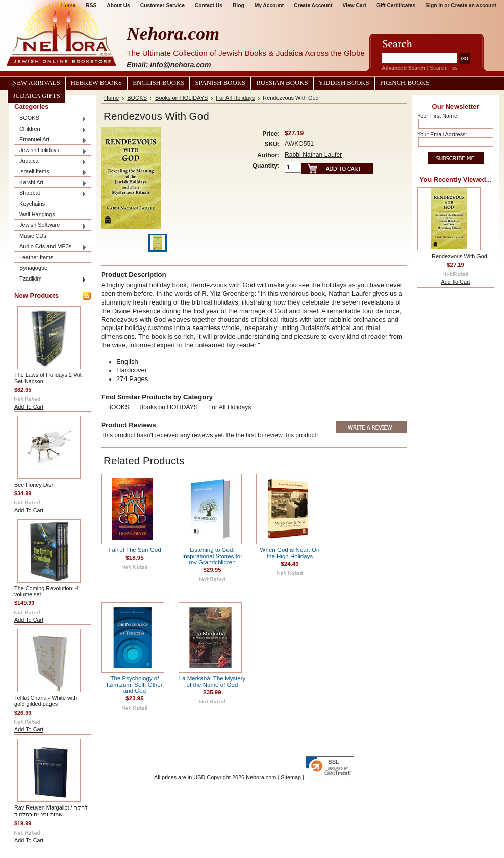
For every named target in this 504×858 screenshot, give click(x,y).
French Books (405, 83)
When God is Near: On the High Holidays (290, 553)
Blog (238, 5)
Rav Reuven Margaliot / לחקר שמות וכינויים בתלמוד (51, 811)
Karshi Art (51, 183)
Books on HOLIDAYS (181, 98)
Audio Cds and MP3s (51, 247)
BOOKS (51, 119)
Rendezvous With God (459, 256)
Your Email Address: (442, 134)
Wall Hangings (37, 214)
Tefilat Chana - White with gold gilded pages (46, 701)
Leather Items (36, 257)
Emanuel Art (51, 140)
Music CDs (33, 236)
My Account (269, 5)
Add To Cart (29, 407)
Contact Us (209, 5)
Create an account (474, 5)
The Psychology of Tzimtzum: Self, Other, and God (135, 685)
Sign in (434, 5)
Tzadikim (51, 279)
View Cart (355, 5)
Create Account (313, 5)
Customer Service (162, 5)
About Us (118, 5)
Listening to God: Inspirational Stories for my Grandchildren (212, 556)
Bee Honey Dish (34, 485)
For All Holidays (235, 98)
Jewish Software (51, 226)
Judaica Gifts (36, 96)
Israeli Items (51, 172)
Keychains (32, 204)
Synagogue (33, 268)
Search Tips (443, 68)
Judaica (51, 161)
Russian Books (282, 83)
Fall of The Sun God (134, 550)
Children (51, 129)
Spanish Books (220, 83)
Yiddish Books (344, 83)
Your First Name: (438, 116)
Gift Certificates (396, 5)
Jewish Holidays (51, 151)
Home (111, 98)
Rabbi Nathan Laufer (313, 155)
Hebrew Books (96, 83)
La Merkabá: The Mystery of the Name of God (212, 682)
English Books (158, 83)
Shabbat (51, 194)
